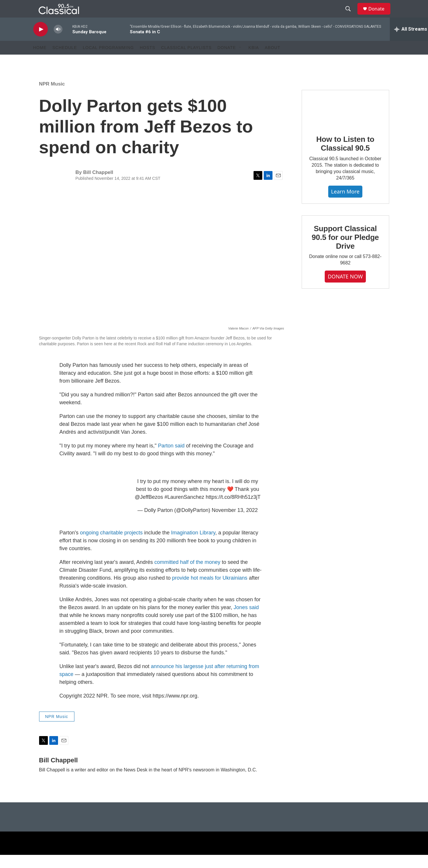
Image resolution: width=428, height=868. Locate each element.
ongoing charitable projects (111, 546)
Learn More (345, 205)
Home (40, 61)
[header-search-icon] (351, 15)
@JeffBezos (149, 510)
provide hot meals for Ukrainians (210, 591)
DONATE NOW (345, 290)
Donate (380, 15)
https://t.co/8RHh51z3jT (233, 510)
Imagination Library (193, 546)
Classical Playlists (186, 61)
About (272, 61)
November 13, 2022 (235, 523)
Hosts (147, 61)
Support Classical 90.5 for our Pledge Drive (345, 250)
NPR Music (52, 97)
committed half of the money (187, 575)
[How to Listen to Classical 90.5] (345, 121)
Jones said (246, 621)
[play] (41, 42)
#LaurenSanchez (184, 510)
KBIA (254, 61)
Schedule (65, 61)
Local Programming (108, 61)
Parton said (171, 459)
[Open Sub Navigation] (240, 61)
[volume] (58, 42)
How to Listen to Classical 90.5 (345, 157)
